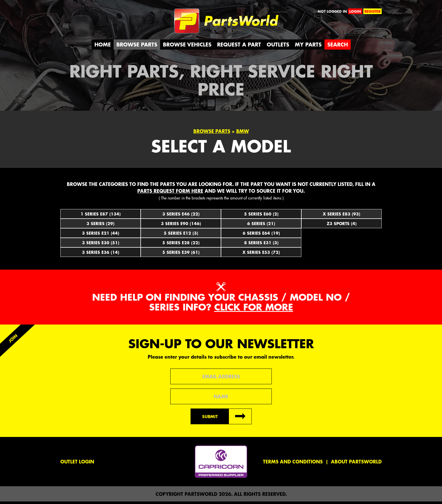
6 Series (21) (261, 226)
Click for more (254, 310)
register (373, 11)
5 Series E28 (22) (181, 245)
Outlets (278, 47)
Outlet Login (77, 464)
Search (338, 47)
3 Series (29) (100, 226)
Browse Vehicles (187, 47)
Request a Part (239, 47)
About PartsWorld (356, 464)
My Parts (308, 47)
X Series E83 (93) (342, 216)
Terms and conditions (293, 464)
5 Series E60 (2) (261, 216)
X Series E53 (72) (261, 255)
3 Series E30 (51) (101, 245)
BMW (243, 134)
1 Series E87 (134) (101, 216)
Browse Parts (137, 47)
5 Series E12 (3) (181, 236)
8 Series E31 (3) (261, 245)
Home (103, 47)
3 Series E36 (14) (101, 255)
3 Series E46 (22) (181, 216)
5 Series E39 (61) (181, 255)
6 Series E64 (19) (261, 236)
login (355, 11)
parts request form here (170, 193)
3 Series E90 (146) (181, 226)
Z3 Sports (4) (342, 226)
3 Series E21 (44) (101, 236)
